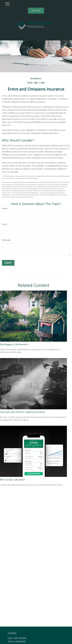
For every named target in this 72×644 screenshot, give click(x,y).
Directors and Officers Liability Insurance (22, 412)
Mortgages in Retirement (14, 344)
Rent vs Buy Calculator (12, 480)
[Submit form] (8, 263)
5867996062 (21, 642)
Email (4, 224)
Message (6, 240)
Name (5, 208)
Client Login (36, 11)
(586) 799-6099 (20, 638)
